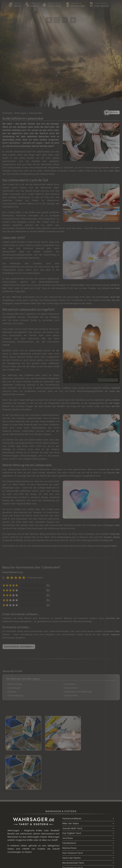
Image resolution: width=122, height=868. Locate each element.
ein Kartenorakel (33, 440)
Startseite (7, 113)
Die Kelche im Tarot (73, 829)
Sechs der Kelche (72, 819)
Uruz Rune (68, 799)
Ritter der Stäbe (71, 784)
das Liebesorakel (54, 525)
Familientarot (69, 804)
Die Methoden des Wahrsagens (23, 679)
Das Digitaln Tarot (72, 794)
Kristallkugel (14, 688)
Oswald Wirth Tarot (72, 789)
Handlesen (70, 684)
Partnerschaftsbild (72, 779)
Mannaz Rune (69, 809)
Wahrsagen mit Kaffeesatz (78, 692)
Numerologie (15, 684)
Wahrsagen (20, 113)
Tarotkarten (77, 300)
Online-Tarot (69, 834)
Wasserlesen (71, 688)
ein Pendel (30, 335)
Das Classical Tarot (73, 814)
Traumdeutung (16, 695)
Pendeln (12, 692)
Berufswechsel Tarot (73, 824)
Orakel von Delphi (27, 200)
